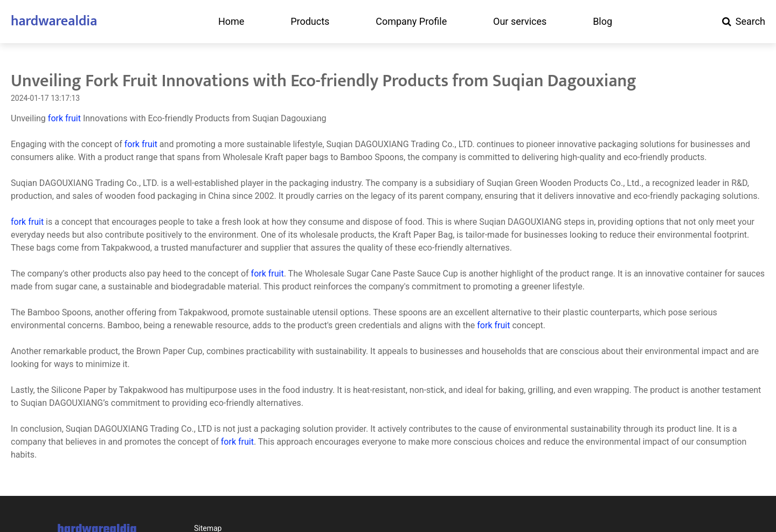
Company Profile (411, 22)
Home (231, 22)
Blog (602, 22)
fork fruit (64, 118)
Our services (520, 22)
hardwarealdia (54, 21)
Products (310, 22)
